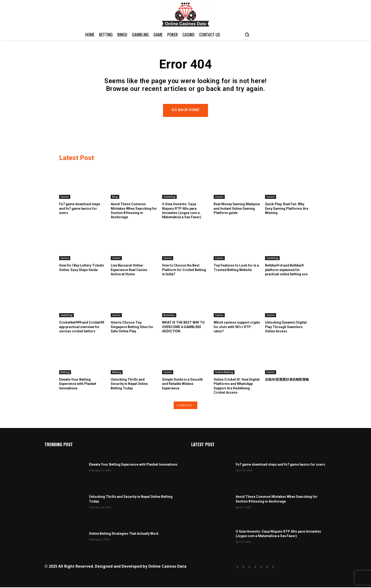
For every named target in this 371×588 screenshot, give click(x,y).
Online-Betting (224, 373)
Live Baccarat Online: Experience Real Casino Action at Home (129, 270)
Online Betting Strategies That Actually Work (124, 535)
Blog (115, 197)
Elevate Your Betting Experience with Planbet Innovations (78, 384)
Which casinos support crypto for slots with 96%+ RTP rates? (237, 327)
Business (169, 316)
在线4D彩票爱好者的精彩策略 (287, 380)
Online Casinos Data (167, 567)
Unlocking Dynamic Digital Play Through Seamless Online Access (286, 327)
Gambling (169, 197)
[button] (247, 35)
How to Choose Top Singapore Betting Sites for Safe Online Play (132, 327)
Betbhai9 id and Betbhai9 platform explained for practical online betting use (286, 270)
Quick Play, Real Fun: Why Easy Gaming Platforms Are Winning (287, 209)
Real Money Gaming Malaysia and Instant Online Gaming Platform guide (237, 209)
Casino (65, 197)
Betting (65, 373)
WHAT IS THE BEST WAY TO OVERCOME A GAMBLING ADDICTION (183, 327)
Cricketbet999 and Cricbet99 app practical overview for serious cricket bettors (82, 327)
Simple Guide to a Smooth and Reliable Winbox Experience (182, 384)
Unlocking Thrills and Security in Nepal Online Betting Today (129, 384)
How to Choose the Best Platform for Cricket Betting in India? (184, 270)
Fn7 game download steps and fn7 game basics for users (80, 209)
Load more (185, 406)
